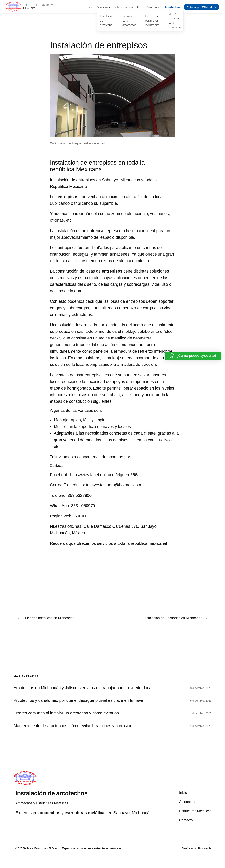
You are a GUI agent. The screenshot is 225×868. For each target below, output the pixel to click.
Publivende (205, 848)
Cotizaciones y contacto (129, 7)
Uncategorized (96, 143)
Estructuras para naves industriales (152, 20)
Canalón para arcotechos (129, 20)
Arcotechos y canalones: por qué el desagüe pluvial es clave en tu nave (78, 701)
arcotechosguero (73, 143)
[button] (193, 356)
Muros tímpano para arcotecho (175, 20)
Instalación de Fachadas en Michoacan (173, 618)
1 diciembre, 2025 (201, 713)
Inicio (90, 7)
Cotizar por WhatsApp (201, 7)
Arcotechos (173, 7)
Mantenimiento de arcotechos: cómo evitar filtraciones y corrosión (73, 726)
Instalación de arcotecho (107, 20)
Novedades (154, 7)
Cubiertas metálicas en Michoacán (48, 618)
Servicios (103, 7)
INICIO (80, 516)
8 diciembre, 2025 (201, 688)
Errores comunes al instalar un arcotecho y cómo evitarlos (66, 713)
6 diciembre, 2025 (201, 701)
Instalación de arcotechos (52, 793)
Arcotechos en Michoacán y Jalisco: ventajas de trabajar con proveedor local (83, 688)
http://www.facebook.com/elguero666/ (104, 475)
